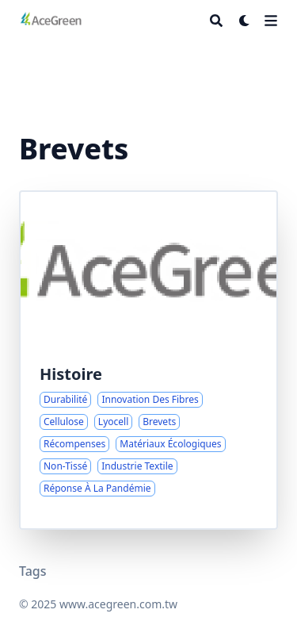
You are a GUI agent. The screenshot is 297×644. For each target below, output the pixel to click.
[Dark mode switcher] (245, 21)
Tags (33, 571)
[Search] (216, 21)
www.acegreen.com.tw (118, 604)
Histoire (71, 374)
